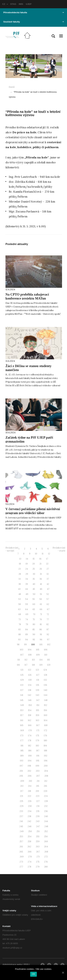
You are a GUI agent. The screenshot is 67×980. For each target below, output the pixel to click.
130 (30, 680)
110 (46, 655)
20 (34, 564)
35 (34, 579)
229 (22, 806)
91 (41, 634)
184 (45, 746)
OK (33, 974)
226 (30, 801)
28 (20, 574)
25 (34, 569)
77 (48, 619)
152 (46, 705)
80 (34, 624)
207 (38, 776)
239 (38, 816)
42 (48, 584)
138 (30, 690)
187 (38, 751)
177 (22, 741)
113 (33, 660)
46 (41, 589)
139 (37, 690)
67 (48, 609)
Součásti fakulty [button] (34, 22)
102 (49, 645)
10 (36, 554)
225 (21, 801)
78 (20, 624)
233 (21, 811)
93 (19, 640)
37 (48, 579)
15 (34, 559)
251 (38, 831)
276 (46, 862)
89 (27, 634)
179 (37, 741)
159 (37, 715)
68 (20, 614)
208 (46, 776)
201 (21, 771)
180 (45, 741)
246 (30, 826)
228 (46, 801)
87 (48, 630)
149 (22, 705)
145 (22, 700)
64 (27, 609)
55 (34, 599)
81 (41, 624)
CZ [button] (5, 4)
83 (20, 630)
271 (38, 857)
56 (41, 599)
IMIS (21, 4)
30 (34, 574)
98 (18, 645)
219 (37, 791)
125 (22, 675)
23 (20, 569)
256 (46, 837)
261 (21, 847)
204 (46, 771)
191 (38, 756)
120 (49, 665)
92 (48, 634)
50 (34, 594)
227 (38, 801)
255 (38, 837)
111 (19, 660)
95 (34, 640)
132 (45, 680)
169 (22, 730)
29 (27, 574)
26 (41, 569)
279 (38, 867)
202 (29, 771)
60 (34, 604)
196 (46, 761)
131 (38, 680)
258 (29, 841)
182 (30, 746)
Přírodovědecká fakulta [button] (34, 12)
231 (38, 806)
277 (21, 867)
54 (27, 599)
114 (41, 660)
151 (38, 705)
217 (22, 791)
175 (38, 736)
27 (48, 569)
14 (27, 559)
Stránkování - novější (12, 549)
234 (30, 811)
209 (22, 781)
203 (38, 771)
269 (22, 857)
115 (49, 660)
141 (22, 695)
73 (20, 619)
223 (38, 796)
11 (43, 554)
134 (30, 685)
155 (38, 710)
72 (48, 614)
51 (41, 594)
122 (30, 670)
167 (38, 725)
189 (22, 756)
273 (21, 862)
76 (41, 619)
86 (41, 630)
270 (30, 857)
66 (41, 609)
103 (22, 650)
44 (27, 589)
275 (38, 862)
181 (22, 746)
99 (25, 645)
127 (38, 675)
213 (22, 786)
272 (46, 857)
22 (47, 564)
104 (30, 650)
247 (38, 826)
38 (20, 584)
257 (21, 841)
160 (46, 715)
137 (22, 690)
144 (46, 695)
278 (29, 867)
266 (30, 852)
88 (20, 634)
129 (22, 680)
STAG (13, 4)
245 (21, 826)
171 (38, 730)
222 (29, 796)
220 (45, 791)
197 (21, 766)
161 (22, 720)
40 (34, 584)
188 (46, 751)
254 (30, 837)
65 (34, 609)
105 (38, 650)
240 (46, 816)
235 (38, 811)
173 (22, 736)
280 (46, 867)
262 (29, 847)
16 (40, 559)
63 (19, 609)
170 (30, 730)
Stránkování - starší (59, 549)
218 (29, 791)
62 (48, 604)
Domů (12, 87)
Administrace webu (12, 964)
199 (37, 766)
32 (48, 574)
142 (30, 695)
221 (21, 796)
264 (46, 847)
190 (30, 756)
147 (38, 700)
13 (20, 559)
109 (38, 655)
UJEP (29, 4)
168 (46, 725)
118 (33, 665)
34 (27, 579)
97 (48, 640)
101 (41, 645)
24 (27, 569)
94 (27, 640)
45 (34, 589)
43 (19, 589)
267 (38, 852)
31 (41, 574)
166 (30, 725)
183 (37, 746)
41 (41, 584)
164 (46, 720)
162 (30, 720)
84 (27, 630)
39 (27, 584)
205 (21, 776)
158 (30, 715)
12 (49, 554)
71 (41, 614)
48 (20, 594)
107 (22, 655)
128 (46, 675)
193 (22, 761)
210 (30, 781)
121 (22, 670)
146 (30, 700)
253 (21, 837)
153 (22, 710)
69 (27, 614)
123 (37, 670)
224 (46, 796)
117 (26, 665)
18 (20, 564)
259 (38, 841)
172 (46, 730)
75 (34, 619)
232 (46, 806)
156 (45, 710)
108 (30, 655)
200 (46, 766)
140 (46, 690)
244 (46, 821)
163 (37, 720)
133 (22, 685)
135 (38, 685)
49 (27, 594)
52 (48, 594)
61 (41, 604)
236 (46, 811)
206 (30, 776)
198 (29, 766)
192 (46, 756)
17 (47, 559)
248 (46, 826)
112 (26, 660)
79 (27, 624)
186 (30, 751)
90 (34, 634)
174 (30, 736)
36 (41, 579)
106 (46, 650)
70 (34, 614)
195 (38, 761)
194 (30, 761)
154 (30, 710)
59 (27, 604)
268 (46, 852)
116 (18, 665)
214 (30, 786)
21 (40, 564)
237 (21, 816)
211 (38, 781)
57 (48, 599)
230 (30, 806)
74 (27, 619)
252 (46, 831)
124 (45, 670)
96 (41, 640)
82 (48, 624)
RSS (26, 964)
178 (30, 741)
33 (20, 579)
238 (29, 816)
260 (46, 841)
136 (45, 685)
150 (30, 705)
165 (22, 725)
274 (30, 862)
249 (22, 831)
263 (38, 847)
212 (46, 781)
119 (41, 665)
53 (20, 599)
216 (45, 786)
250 (30, 831)
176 (45, 736)
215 (38, 786)
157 (22, 715)
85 (34, 630)
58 (20, 604)
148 (46, 700)
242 (29, 821)
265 (21, 852)
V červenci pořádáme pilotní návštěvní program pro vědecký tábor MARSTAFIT (33, 513)
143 (37, 695)
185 (22, 751)
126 (30, 675)
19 (27, 564)
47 (48, 589)
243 (38, 821)
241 (21, 821)
